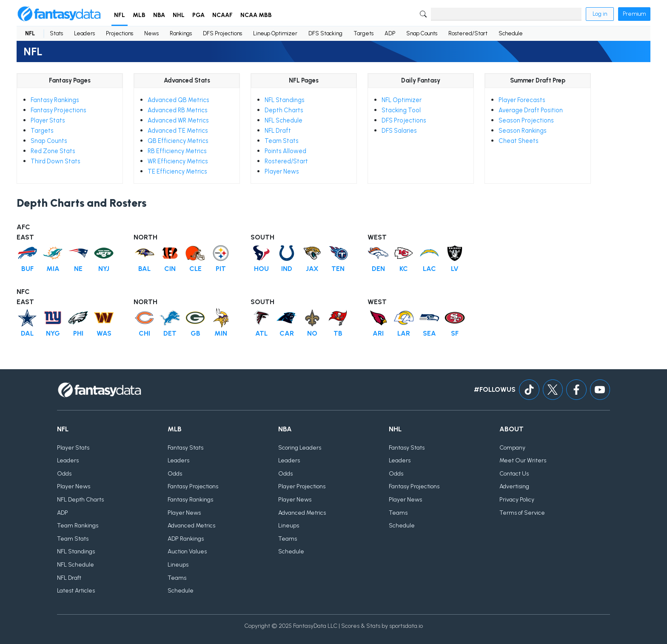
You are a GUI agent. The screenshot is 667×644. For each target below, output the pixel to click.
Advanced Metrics (191, 526)
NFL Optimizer (402, 100)
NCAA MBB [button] (256, 15)
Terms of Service (522, 513)
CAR (287, 333)
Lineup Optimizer (275, 33)
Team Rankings (78, 526)
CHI (144, 333)
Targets (363, 33)
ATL (261, 333)
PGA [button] (198, 15)
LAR (404, 333)
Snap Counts (422, 33)
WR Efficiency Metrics (178, 161)
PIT (221, 269)
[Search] (506, 14)
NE (78, 269)
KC (404, 269)
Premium (634, 14)
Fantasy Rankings (55, 100)
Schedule (511, 33)
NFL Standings (285, 100)
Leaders (84, 33)
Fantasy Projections (58, 110)
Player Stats (48, 120)
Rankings (181, 33)
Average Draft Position (531, 110)
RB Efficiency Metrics (177, 151)
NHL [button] (179, 15)
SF (455, 333)
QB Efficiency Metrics (178, 141)
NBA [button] (159, 15)
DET (170, 333)
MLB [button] (139, 15)
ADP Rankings (186, 539)
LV (455, 269)
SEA (429, 333)
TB (338, 333)
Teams (177, 578)
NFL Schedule (284, 120)
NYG (53, 333)
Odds (64, 474)
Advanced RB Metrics (178, 110)
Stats (56, 33)
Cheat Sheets (519, 141)
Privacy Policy (517, 500)
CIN (170, 269)
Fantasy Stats (185, 448)
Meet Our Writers (523, 461)
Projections (120, 33)
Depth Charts (284, 110)
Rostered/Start (468, 33)
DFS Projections (222, 33)
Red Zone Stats (53, 151)
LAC (429, 269)
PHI (78, 333)
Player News (282, 171)
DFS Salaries (399, 131)
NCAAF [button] (222, 15)
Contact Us (514, 474)
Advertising (514, 487)
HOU (261, 269)
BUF (27, 269)
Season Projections (526, 120)
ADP (390, 33)
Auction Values (187, 552)
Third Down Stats (56, 161)
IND (287, 269)
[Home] (59, 14)
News (151, 33)
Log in (600, 14)
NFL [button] (120, 15)
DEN (378, 269)
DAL (27, 333)
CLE (195, 269)
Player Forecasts (522, 100)
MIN (221, 333)
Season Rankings (523, 131)
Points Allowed (285, 151)
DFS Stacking (325, 33)
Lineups (178, 565)
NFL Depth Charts (80, 500)
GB (195, 333)
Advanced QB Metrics (178, 100)
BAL (144, 269)
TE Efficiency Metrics (177, 171)
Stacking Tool (401, 110)
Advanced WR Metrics (178, 120)
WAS (104, 333)
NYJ (104, 269)
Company (512, 448)
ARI (378, 333)
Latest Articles (76, 591)
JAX (312, 269)
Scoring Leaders (300, 448)
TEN (338, 269)
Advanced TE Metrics (178, 131)
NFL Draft (278, 131)
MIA (53, 269)
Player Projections (302, 487)
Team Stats (282, 141)
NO (312, 333)
